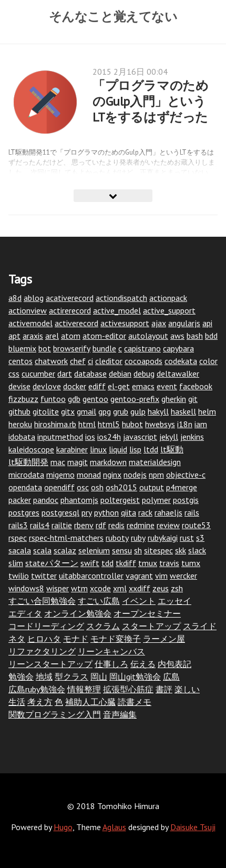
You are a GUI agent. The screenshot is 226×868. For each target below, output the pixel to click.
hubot (132, 424)
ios (90, 437)
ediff (97, 386)
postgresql (60, 512)
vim (161, 576)
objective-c (186, 475)
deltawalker (178, 374)
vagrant (139, 576)
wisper (58, 588)
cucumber (38, 374)
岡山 (99, 677)
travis (169, 563)
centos (20, 361)
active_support (169, 310)
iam (201, 424)
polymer (156, 500)
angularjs (184, 323)
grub (121, 411)
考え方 (40, 702)
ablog (34, 298)
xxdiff (140, 588)
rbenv (84, 525)
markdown (108, 462)
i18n (185, 424)
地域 (44, 677)
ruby (138, 538)
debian (120, 374)
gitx (68, 411)
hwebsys (160, 424)
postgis (186, 500)
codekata (181, 361)
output (152, 487)
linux (98, 449)
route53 (196, 525)
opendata (25, 487)
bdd (211, 336)
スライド (200, 626)
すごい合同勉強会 (42, 601)
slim (16, 563)
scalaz (65, 550)
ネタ (17, 639)
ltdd (151, 449)
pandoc (46, 500)
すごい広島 (99, 601)
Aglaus (114, 827)
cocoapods (143, 361)
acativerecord (70, 298)
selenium (94, 550)
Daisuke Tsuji (193, 827)
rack (145, 512)
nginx (112, 475)
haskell (183, 411)
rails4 (40, 525)
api (207, 323)
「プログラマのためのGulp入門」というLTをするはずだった (150, 101)
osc (83, 487)
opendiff (59, 487)
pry (87, 512)
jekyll (169, 437)
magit (78, 462)
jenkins (192, 437)
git (193, 399)
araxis (33, 336)
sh (138, 550)
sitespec (158, 550)
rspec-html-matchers (66, 538)
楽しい (187, 689)
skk (181, 550)
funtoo (53, 399)
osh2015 (121, 487)
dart (65, 374)
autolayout (148, 336)
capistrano (142, 348)
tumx (191, 563)
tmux (148, 563)
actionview (28, 310)
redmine (141, 525)
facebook (196, 386)
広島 (171, 677)
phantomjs (79, 500)
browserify (72, 348)
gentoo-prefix (135, 399)
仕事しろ (111, 664)
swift (90, 563)
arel (52, 336)
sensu (122, 550)
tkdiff (126, 563)
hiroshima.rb (55, 424)
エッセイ (174, 601)
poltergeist (120, 500)
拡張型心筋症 (128, 689)
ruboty (117, 538)
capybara (178, 348)
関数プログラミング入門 (55, 714)
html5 (109, 424)
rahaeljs (168, 512)
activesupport (125, 323)
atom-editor (104, 336)
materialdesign (155, 462)
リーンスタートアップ (50, 664)
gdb (74, 399)
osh (97, 487)
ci (90, 361)
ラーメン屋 (164, 639)
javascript (140, 437)
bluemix (22, 348)
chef (78, 361)
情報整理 (84, 689)
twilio (19, 576)
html (87, 424)
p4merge (182, 487)
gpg (105, 411)
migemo (60, 475)
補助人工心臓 (90, 702)
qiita (129, 512)
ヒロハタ (44, 639)
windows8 (26, 588)
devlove (47, 386)
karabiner (72, 449)
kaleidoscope (31, 449)
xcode (100, 588)
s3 (200, 538)
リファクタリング (42, 651)
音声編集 (120, 714)
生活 (17, 702)
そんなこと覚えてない (113, 16)
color (208, 361)
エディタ (25, 613)
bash (195, 336)
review (168, 525)
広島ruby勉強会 (37, 689)
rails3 (18, 525)
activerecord (76, 323)
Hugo (63, 827)
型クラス (71, 677)
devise (19, 386)
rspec (18, 538)
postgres (24, 512)
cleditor (109, 361)
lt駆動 (172, 449)
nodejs (135, 475)
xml (120, 588)
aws (177, 336)
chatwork (51, 361)
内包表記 (174, 664)
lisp (135, 449)
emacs (143, 386)
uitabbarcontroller (91, 576)
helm (207, 411)
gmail (86, 411)
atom (71, 336)
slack (197, 550)
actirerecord (70, 310)
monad (89, 475)
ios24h (109, 437)
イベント (139, 601)
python (106, 512)
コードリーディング (46, 626)
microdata (26, 475)
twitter (44, 576)
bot (45, 348)
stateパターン (52, 563)
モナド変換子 (116, 639)
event (167, 386)
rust (187, 538)
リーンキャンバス (111, 651)
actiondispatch (121, 298)
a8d (15, 298)
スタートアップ (151, 626)
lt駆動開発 (28, 462)
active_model (117, 310)
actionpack (168, 298)
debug (144, 374)
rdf (101, 525)
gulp (138, 411)
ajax (159, 323)
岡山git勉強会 (135, 677)
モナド (76, 639)
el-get (119, 386)
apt (14, 336)
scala (42, 550)
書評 (164, 689)
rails (192, 512)
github (19, 411)
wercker (183, 576)
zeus (161, 588)
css (14, 374)
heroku (20, 424)
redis (116, 525)
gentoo (95, 399)
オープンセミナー (147, 613)
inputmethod (60, 437)
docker (75, 386)
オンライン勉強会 (78, 613)
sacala (20, 550)
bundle (104, 348)
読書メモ (135, 702)
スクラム (103, 626)
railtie (62, 525)
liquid (118, 449)
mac (58, 462)
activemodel (30, 323)
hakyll (158, 411)
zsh (177, 588)
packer (20, 500)
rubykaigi (163, 538)
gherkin (174, 399)
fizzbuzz (23, 399)
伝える (143, 664)
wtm (79, 588)
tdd (107, 563)
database (90, 374)
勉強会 (21, 677)
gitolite (46, 411)
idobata (22, 437)
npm (156, 475)
